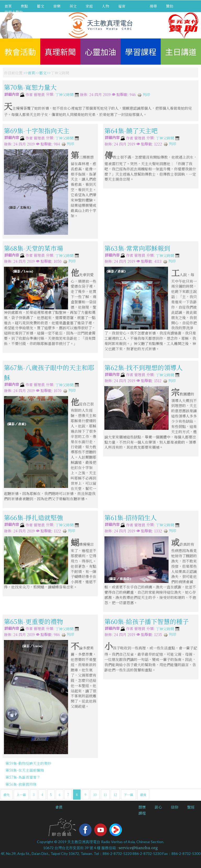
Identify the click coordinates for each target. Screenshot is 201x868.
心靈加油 (100, 52)
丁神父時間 (64, 95)
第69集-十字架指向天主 (37, 130)
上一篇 (21, 795)
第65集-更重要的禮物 (33, 621)
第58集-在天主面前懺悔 (25, 770)
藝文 (41, 6)
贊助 (170, 6)
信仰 (175, 807)
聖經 (191, 807)
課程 (142, 813)
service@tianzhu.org (138, 848)
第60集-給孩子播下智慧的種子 (147, 621)
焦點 (24, 6)
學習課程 (141, 52)
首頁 (8, 6)
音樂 (57, 6)
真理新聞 (60, 52)
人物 (105, 6)
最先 (7, 795)
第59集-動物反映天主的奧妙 (28, 763)
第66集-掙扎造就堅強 (33, 517)
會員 (59, 807)
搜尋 (153, 6)
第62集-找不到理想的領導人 (144, 367)
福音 (122, 6)
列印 (144, 94)
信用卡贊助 (14, 12)
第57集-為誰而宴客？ (23, 777)
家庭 (89, 6)
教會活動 (20, 52)
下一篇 (129, 795)
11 (105, 795)
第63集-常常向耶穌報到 (137, 248)
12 (115, 795)
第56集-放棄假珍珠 (21, 784)
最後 (143, 795)
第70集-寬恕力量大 (30, 87)
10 (95, 795)
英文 (73, 6)
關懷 (142, 807)
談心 (158, 807)
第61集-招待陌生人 (131, 517)
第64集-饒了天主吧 (131, 130)
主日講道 (181, 52)
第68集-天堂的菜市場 (33, 248)
